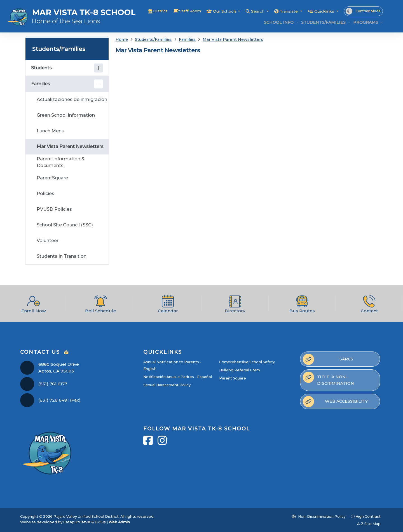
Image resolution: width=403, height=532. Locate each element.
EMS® (100, 522)
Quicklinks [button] (323, 11)
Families (187, 39)
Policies (45, 194)
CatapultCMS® (77, 522)
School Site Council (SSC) (65, 225)
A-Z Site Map (366, 524)
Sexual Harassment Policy (167, 385)
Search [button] (252, 11)
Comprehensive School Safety (247, 362)
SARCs (328, 359)
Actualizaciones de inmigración (72, 99)
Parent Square (233, 378)
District (147, 11)
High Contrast (368, 516)
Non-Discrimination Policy (319, 516)
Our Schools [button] (216, 11)
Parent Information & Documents (61, 162)
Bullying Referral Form (240, 370)
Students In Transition (62, 256)
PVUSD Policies (54, 209)
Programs (366, 22)
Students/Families (323, 22)
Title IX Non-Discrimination (328, 379)
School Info (279, 22)
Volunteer (48, 241)
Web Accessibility (335, 402)
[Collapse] (99, 84)
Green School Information (66, 115)
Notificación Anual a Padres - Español (178, 377)
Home (122, 39)
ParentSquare (52, 178)
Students (41, 68)
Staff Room (178, 11)
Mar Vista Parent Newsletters (233, 39)
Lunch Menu (51, 131)
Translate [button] (285, 11)
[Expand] (99, 68)
